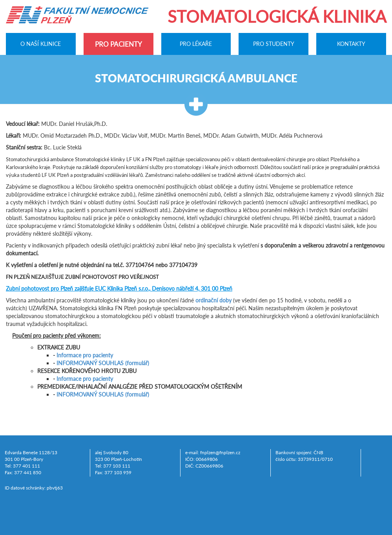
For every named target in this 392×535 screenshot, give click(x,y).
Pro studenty (274, 44)
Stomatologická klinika (277, 16)
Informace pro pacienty (85, 355)
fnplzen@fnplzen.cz (220, 452)
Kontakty (351, 44)
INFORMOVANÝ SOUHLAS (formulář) (103, 363)
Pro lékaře (196, 44)
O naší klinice (41, 44)
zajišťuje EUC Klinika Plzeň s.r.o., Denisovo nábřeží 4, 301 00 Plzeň (119, 288)
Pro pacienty (119, 44)
